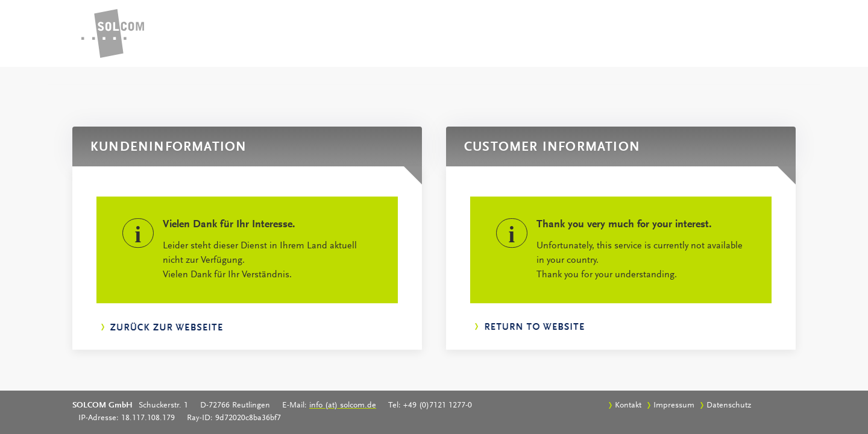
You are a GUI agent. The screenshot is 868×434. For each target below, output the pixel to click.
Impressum (674, 406)
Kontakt (628, 406)
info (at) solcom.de (343, 406)
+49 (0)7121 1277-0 (438, 406)
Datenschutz (729, 406)
